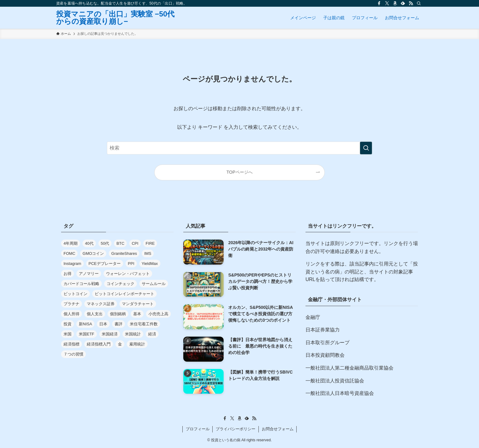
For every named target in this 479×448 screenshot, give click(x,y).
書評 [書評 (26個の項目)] (119, 324)
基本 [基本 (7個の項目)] (137, 314)
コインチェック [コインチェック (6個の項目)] (121, 284)
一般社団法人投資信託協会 (335, 381)
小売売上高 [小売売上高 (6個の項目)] (158, 314)
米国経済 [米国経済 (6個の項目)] (110, 334)
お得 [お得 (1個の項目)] (68, 274)
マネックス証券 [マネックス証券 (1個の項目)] (101, 304)
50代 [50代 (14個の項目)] (105, 243)
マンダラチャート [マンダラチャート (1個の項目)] (138, 304)
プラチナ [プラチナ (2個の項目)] (71, 304)
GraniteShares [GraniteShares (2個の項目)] (124, 253)
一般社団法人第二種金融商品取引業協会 (349, 368)
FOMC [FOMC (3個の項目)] (69, 253)
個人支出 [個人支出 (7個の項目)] (95, 314)
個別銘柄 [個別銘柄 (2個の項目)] (118, 314)
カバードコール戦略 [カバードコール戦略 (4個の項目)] (81, 284)
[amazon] (395, 3)
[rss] (411, 3)
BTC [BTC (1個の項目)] (120, 243)
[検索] (419, 3)
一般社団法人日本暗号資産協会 (340, 393)
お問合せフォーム (278, 429)
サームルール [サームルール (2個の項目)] (154, 284)
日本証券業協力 (323, 330)
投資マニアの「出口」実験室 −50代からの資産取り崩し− (115, 18)
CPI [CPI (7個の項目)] (135, 243)
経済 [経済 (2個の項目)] (152, 334)
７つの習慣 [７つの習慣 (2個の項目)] (73, 354)
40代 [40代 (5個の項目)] (89, 243)
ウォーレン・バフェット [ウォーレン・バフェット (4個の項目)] (128, 274)
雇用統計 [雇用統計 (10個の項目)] (137, 344)
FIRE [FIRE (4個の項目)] (150, 243)
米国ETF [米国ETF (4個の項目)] (87, 334)
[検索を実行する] (366, 148)
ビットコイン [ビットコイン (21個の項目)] (75, 294)
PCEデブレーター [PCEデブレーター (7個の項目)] (105, 264)
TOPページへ (239, 172)
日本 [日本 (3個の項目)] (103, 324)
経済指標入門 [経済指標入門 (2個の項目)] (99, 344)
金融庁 (313, 317)
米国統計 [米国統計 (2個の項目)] (133, 334)
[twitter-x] (387, 3)
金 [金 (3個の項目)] (120, 344)
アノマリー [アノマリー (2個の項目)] (89, 274)
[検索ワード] (239, 148)
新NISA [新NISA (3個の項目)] (85, 324)
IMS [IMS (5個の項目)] (148, 253)
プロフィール (198, 429)
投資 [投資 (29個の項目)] (68, 324)
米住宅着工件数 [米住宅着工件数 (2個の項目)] (144, 324)
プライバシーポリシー (236, 429)
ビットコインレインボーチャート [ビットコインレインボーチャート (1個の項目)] (124, 294)
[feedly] (403, 3)
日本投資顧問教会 (325, 355)
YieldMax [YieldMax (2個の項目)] (150, 264)
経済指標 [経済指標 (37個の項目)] (71, 344)
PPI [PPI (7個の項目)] (131, 264)
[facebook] (379, 3)
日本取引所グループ (327, 343)
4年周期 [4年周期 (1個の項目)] (71, 243)
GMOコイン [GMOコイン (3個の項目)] (93, 253)
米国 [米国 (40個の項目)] (68, 334)
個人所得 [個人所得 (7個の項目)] (71, 314)
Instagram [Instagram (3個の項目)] (72, 264)
